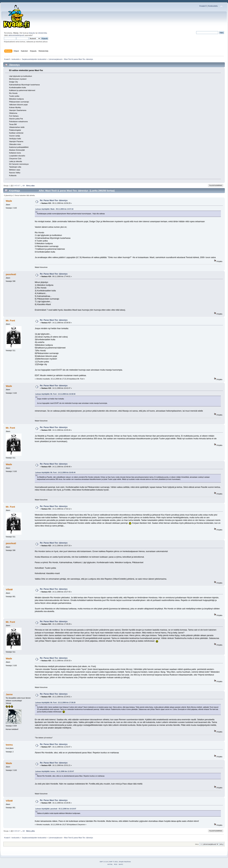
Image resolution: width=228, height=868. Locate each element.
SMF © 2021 (114, 862)
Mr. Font (10, 320)
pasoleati (11, 274)
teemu (9, 745)
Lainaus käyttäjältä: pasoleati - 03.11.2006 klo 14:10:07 (56, 809)
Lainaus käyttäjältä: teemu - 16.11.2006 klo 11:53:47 (55, 771)
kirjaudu (32, 33)
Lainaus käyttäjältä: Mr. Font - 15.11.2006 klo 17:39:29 (55, 703)
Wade (9, 201)
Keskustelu (213, 6)
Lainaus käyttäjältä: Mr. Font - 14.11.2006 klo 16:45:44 (55, 473)
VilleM (9, 589)
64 (24, 186)
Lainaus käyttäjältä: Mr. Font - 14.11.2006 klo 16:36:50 (55, 394)
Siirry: (197, 844)
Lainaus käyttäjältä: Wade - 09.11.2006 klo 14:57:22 (54, 209)
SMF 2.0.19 (104, 862)
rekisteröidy (42, 33)
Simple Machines (125, 862)
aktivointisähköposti (16, 35)
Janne (9, 694)
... (22, 186)
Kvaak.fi (203, 6)
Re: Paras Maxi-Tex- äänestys (54, 200)
